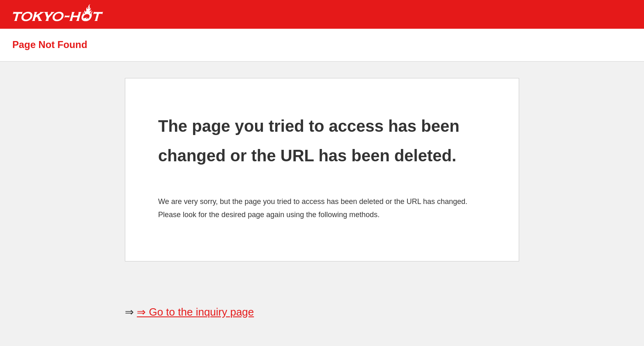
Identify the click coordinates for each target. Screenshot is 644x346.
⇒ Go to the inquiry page (195, 312)
